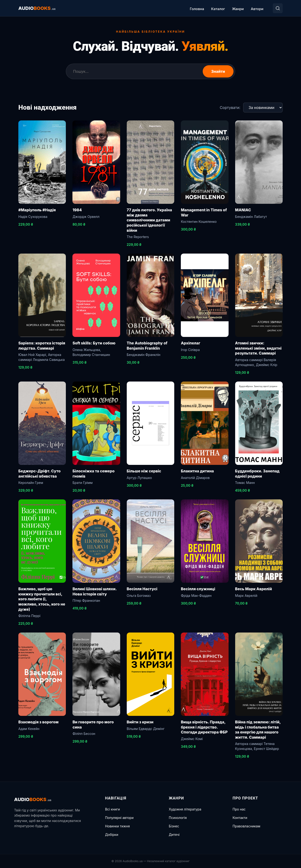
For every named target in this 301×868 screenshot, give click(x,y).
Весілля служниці (198, 589)
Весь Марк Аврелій (254, 589)
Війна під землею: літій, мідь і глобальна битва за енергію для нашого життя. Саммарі (258, 730)
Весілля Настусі (142, 589)
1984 (77, 210)
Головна (197, 9)
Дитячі (174, 835)
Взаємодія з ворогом (38, 722)
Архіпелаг (190, 343)
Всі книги (113, 809)
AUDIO (37, 8)
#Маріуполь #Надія (37, 210)
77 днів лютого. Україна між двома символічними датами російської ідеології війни (149, 220)
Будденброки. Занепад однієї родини (257, 474)
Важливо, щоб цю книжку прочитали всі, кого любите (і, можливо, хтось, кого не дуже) (42, 599)
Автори (257, 9)
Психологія (178, 818)
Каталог (218, 9)
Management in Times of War (204, 212)
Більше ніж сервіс (144, 471)
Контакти (240, 818)
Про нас (239, 809)
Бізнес (174, 826)
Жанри (238, 9)
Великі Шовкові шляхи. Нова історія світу (94, 591)
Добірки (112, 835)
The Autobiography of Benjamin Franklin (147, 346)
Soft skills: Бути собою (94, 343)
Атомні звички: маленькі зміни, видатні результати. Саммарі (258, 348)
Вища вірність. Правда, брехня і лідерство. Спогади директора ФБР (204, 727)
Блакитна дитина (197, 471)
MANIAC (243, 210)
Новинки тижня (117, 826)
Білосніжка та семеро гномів (93, 474)
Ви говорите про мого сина (93, 725)
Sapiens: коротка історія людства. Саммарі (42, 346)
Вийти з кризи (140, 722)
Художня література (185, 809)
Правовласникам (246, 826)
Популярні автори (119, 818)
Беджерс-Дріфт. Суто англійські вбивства (40, 474)
